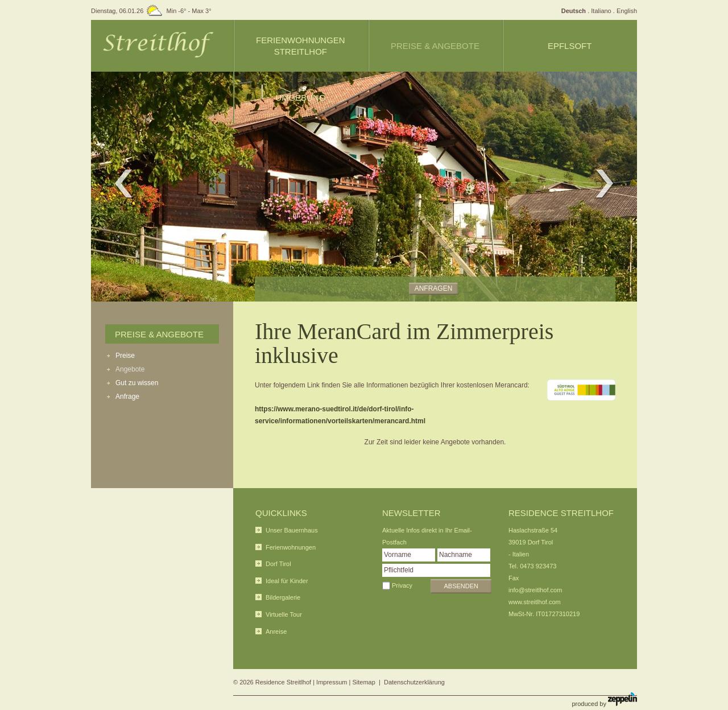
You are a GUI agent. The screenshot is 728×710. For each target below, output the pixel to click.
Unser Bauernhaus (292, 530)
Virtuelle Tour (284, 614)
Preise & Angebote (159, 334)
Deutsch (574, 11)
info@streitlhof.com (535, 590)
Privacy (402, 585)
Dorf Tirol (278, 564)
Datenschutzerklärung (414, 682)
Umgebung (300, 98)
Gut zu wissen (137, 383)
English (627, 11)
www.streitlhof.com (535, 602)
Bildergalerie (283, 597)
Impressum (332, 682)
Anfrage (127, 397)
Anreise (276, 631)
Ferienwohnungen (291, 547)
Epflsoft (570, 46)
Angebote (130, 369)
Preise (125, 356)
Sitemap (364, 682)
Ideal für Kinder (287, 581)
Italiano (601, 11)
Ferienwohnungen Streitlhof (301, 46)
